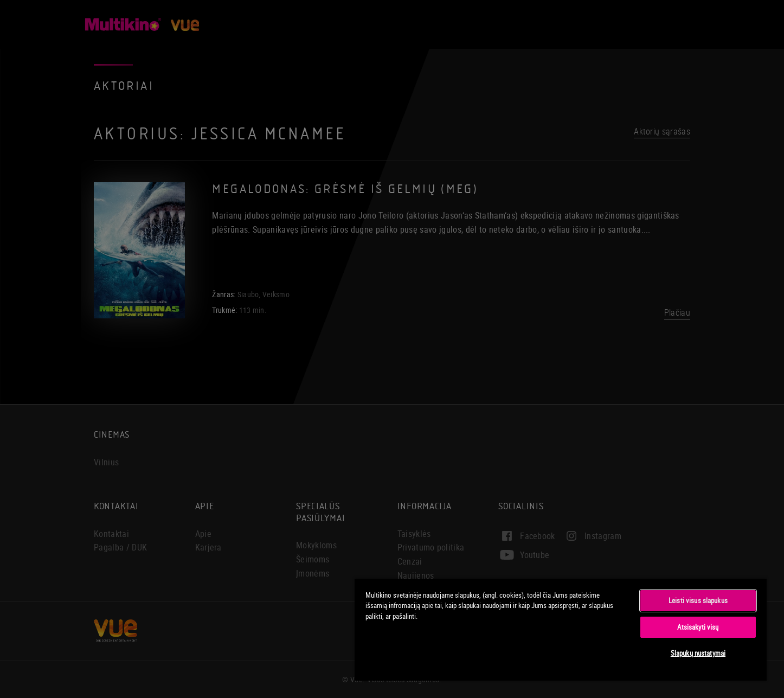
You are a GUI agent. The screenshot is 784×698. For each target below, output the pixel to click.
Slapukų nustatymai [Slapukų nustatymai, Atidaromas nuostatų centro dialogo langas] (698, 653)
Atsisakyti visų (698, 627)
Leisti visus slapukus (698, 600)
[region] (561, 629)
